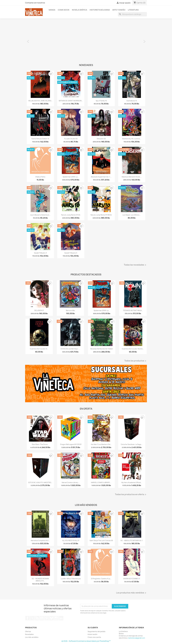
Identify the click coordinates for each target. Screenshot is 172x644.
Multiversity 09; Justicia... (132, 139)
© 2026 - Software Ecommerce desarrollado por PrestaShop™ (86, 641)
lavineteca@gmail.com (137, 638)
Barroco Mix (70, 310)
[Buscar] (132, 14)
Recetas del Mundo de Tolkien (102, 349)
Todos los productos (136, 361)
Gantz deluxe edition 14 (40, 139)
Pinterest (47, 618)
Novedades (29, 634)
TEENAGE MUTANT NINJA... (133, 310)
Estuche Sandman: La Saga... (132, 444)
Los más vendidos (32, 637)
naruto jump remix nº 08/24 (101, 215)
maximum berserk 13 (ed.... (132, 177)
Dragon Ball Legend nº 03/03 (71, 444)
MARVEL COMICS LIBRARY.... (101, 482)
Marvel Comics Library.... (71, 482)
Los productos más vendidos (132, 593)
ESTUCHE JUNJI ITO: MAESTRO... (40, 482)
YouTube (42, 618)
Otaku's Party (40, 177)
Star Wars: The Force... (40, 444)
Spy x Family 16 (101, 101)
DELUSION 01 (39, 310)
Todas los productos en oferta (131, 495)
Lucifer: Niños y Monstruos (71, 579)
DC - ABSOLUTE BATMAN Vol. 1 (132, 540)
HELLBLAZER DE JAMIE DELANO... (40, 101)
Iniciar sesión (93, 634)
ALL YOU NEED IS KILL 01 (71, 540)
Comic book (64, 10)
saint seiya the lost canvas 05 (101, 540)
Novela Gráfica (80, 10)
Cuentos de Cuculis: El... (39, 349)
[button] (34, 40)
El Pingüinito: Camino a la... (101, 579)
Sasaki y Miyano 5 (71, 253)
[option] (86, 40)
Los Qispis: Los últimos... (132, 215)
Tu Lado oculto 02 (71, 139)
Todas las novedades (135, 265)
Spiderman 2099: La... (71, 177)
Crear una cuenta (94, 637)
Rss (37, 618)
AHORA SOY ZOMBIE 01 (132, 579)
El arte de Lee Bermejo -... (70, 349)
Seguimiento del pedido (97, 631)
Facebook (28, 618)
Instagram (56, 618)
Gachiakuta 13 (132, 101)
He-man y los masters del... (101, 444)
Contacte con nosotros (35, 3)
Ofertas (28, 631)
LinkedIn (61, 618)
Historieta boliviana (100, 10)
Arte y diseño (119, 10)
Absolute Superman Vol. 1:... (101, 177)
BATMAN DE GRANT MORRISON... (71, 101)
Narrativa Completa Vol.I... (40, 540)
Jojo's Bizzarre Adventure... (40, 215)
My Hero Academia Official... (132, 482)
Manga (52, 10)
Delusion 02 (101, 139)
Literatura (133, 10)
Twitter (32, 618)
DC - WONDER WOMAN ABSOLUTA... (40, 580)
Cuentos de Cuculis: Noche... (133, 349)
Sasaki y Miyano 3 (40, 253)
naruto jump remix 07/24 (71, 215)
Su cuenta (93, 628)
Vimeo (51, 618)
